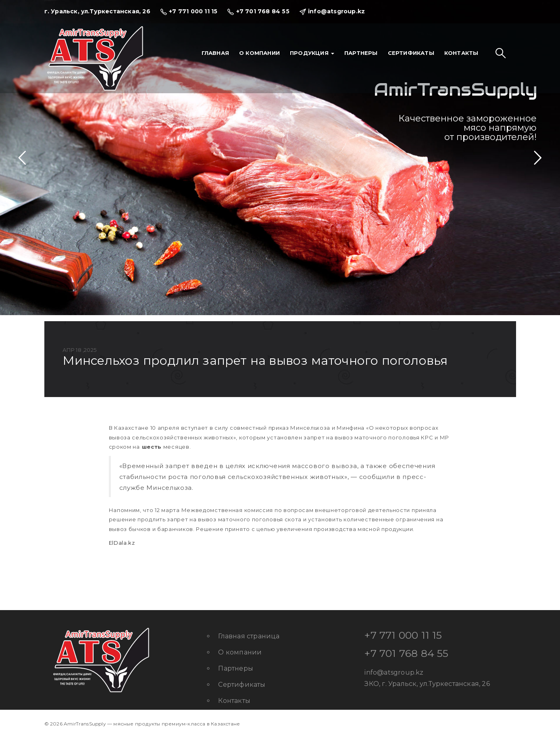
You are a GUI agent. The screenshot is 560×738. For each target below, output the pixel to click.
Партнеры (361, 53)
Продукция (312, 53)
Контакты (461, 53)
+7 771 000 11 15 (403, 635)
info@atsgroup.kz (394, 672)
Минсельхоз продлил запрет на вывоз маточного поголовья (255, 361)
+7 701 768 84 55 (406, 653)
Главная (215, 53)
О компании (259, 53)
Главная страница (249, 636)
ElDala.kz (122, 543)
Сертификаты (411, 53)
